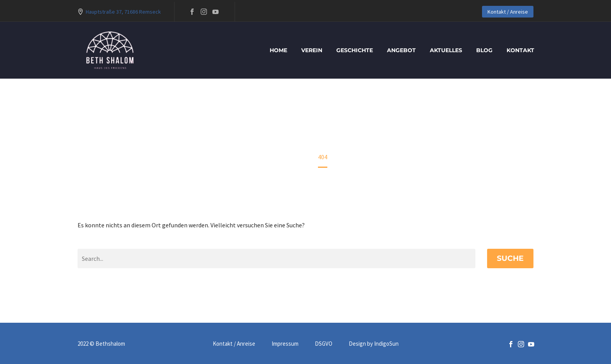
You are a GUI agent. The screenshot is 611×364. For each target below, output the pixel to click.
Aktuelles (446, 50)
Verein (312, 50)
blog (484, 50)
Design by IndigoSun (374, 344)
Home (278, 50)
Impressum (285, 344)
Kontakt (520, 50)
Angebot (401, 50)
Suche (510, 258)
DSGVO (324, 344)
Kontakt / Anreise (508, 12)
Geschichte (355, 50)
